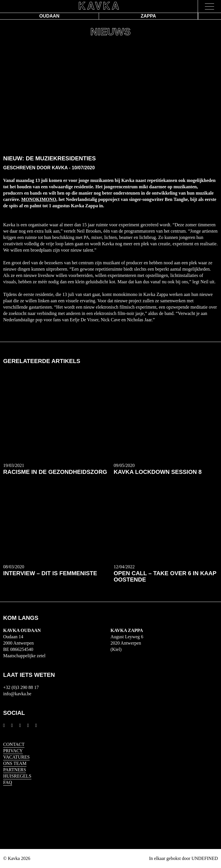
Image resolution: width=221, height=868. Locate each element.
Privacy (13, 751)
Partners (15, 770)
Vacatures (16, 757)
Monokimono (39, 199)
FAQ (8, 782)
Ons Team (15, 763)
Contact (14, 744)
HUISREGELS (17, 776)
